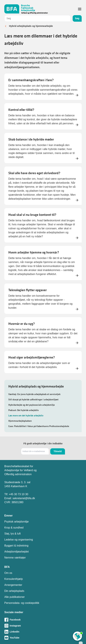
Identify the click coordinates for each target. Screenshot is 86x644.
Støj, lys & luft (13, 534)
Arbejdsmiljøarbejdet (17, 552)
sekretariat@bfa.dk (24, 498)
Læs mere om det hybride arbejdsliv (26, 415)
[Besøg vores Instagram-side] (43, 626)
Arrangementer (13, 585)
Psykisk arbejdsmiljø (16, 522)
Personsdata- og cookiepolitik (22, 603)
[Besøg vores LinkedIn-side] (43, 632)
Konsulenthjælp (14, 579)
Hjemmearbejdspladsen (20, 421)
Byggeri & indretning (16, 546)
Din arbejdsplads (14, 591)
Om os (8, 573)
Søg (77, 18)
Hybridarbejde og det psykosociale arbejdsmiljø (31, 405)
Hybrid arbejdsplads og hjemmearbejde (31, 26)
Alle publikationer (15, 597)
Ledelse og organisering (19, 540)
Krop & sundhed (14, 528)
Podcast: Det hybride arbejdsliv (24, 410)
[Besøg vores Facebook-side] (43, 620)
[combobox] (37, 18)
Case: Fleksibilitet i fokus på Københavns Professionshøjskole (39, 426)
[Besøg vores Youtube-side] (43, 638)
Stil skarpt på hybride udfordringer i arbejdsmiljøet (33, 399)
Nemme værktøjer (15, 558)
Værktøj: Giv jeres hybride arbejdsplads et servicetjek (34, 394)
